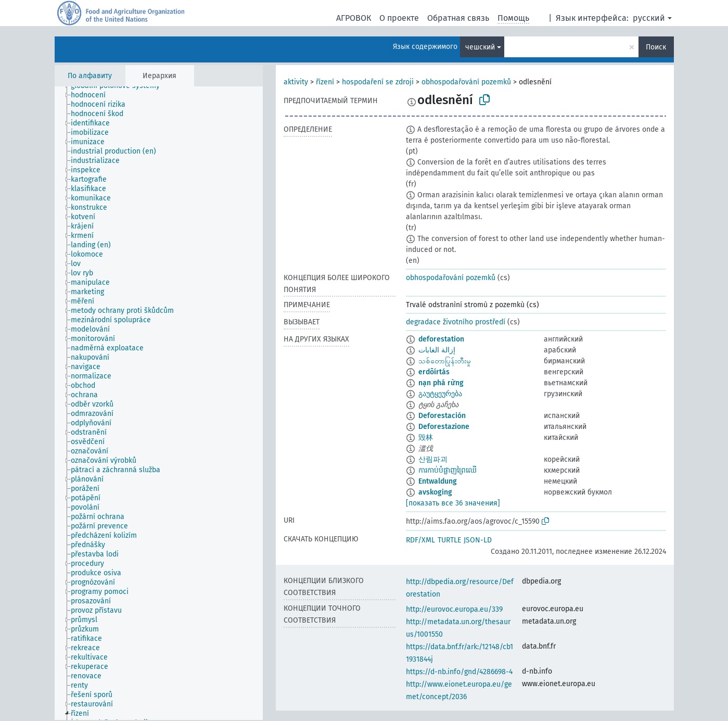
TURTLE (449, 540)
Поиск (656, 47)
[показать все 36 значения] (453, 503)
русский (649, 18)
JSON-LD (478, 540)
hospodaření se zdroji (378, 82)
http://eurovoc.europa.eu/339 (454, 609)
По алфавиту (90, 76)
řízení (325, 82)
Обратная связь (458, 18)
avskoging (435, 492)
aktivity (296, 82)
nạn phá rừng (441, 383)
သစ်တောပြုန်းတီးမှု (445, 361)
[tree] (159, 403)
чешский (480, 47)
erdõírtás (434, 372)
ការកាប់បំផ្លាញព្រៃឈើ (448, 470)
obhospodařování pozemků (466, 82)
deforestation (441, 339)
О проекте (399, 18)
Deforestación (442, 416)
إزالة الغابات (437, 350)
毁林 (426, 438)
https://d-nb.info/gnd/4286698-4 (459, 672)
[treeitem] (93, 95)
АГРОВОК (354, 18)
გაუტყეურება (440, 394)
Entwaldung (438, 481)
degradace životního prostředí (456, 322)
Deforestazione (444, 427)
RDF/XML (420, 540)
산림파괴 (433, 459)
